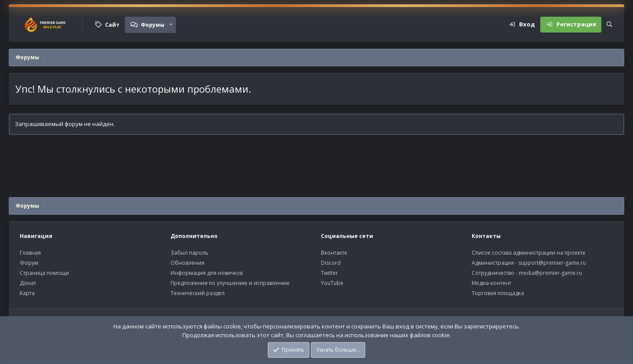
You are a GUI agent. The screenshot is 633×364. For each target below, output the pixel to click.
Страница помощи (44, 273)
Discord (331, 263)
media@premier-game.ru (550, 273)
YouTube (332, 283)
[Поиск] (609, 25)
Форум (29, 263)
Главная (30, 253)
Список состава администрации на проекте (529, 253)
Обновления (187, 263)
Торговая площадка (498, 293)
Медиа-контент (491, 283)
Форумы (153, 25)
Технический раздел (198, 293)
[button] (171, 25)
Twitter (329, 273)
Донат (28, 283)
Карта (27, 293)
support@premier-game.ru (552, 263)
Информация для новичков (207, 273)
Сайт (112, 25)
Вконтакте (334, 253)
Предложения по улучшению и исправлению (230, 283)
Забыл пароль (189, 253)
